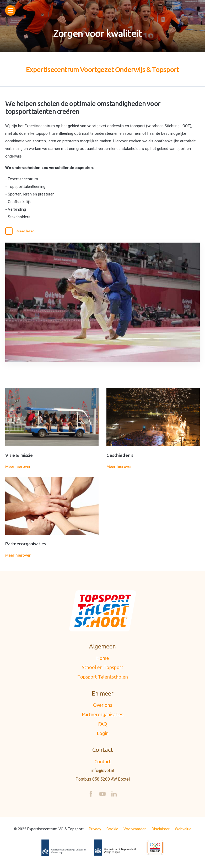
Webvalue (183, 831)
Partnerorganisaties (102, 716)
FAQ (103, 725)
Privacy (95, 831)
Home (103, 660)
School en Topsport (102, 669)
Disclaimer (161, 831)
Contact (103, 763)
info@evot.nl (103, 772)
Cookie (112, 831)
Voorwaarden (135, 831)
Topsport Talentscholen (103, 679)
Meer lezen (21, 231)
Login (103, 735)
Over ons (103, 707)
